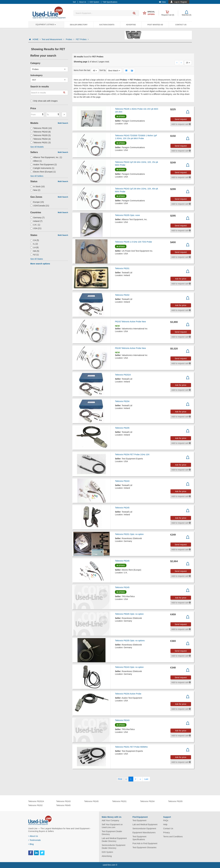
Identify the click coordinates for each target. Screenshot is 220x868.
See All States (37, 259)
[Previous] (126, 779)
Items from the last (82, 70)
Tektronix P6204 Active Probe (128, 694)
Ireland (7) (36, 221)
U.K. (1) (35, 225)
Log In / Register (181, 2)
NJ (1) (35, 255)
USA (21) (36, 228)
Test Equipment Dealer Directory (112, 833)
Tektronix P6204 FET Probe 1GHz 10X (132, 454)
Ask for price (181, 279)
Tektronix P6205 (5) (41, 135)
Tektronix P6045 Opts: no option (129, 614)
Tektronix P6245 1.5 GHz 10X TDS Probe (133, 242)
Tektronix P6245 (122, 508)
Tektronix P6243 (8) (41, 132)
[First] (120, 779)
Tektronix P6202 (122, 295)
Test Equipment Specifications (139, 838)
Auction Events (107, 25)
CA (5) (35, 240)
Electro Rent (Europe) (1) (43, 172)
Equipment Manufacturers (144, 833)
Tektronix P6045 (63, 805)
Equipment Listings (46, 25)
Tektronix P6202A (123, 375)
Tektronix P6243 (122, 481)
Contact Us (181, 25)
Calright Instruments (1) (42, 168)
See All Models (37, 147)
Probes (70, 39)
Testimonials (35, 840)
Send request (181, 119)
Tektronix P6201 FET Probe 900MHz (131, 747)
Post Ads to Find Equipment (145, 843)
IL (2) (34, 244)
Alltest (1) (36, 161)
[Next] (140, 779)
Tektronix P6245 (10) (41, 128)
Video (163, 2)
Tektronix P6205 (122, 428)
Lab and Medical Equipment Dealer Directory (114, 840)
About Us (33, 836)
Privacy (166, 833)
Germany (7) (38, 218)
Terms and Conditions (173, 837)
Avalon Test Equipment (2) (44, 165)
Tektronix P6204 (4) (41, 139)
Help (165, 824)
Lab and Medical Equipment (145, 824)
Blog (31, 844)
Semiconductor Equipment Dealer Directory (114, 847)
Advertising (107, 856)
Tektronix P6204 (122, 401)
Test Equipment (139, 820)
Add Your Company (110, 820)
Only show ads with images (44, 101)
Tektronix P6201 (122, 268)
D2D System (107, 852)
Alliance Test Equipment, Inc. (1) (46, 157)
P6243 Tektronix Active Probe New (130, 322)
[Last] (146, 779)
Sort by (103, 70)
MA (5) (35, 251)
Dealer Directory (79, 25)
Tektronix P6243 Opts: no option (129, 667)
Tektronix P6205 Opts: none (127, 215)
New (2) (35, 190)
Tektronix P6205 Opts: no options (130, 641)
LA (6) (35, 247)
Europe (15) (37, 202)
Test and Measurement (53, 39)
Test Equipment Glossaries (144, 847)
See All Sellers (37, 176)
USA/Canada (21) (40, 206)
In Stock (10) (38, 187)
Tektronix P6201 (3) (41, 143)
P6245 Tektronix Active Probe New (130, 348)
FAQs (166, 820)
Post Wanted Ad (155, 25)
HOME (36, 39)
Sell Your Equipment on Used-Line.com (112, 826)
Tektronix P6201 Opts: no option (129, 534)
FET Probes (82, 39)
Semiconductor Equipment (144, 828)
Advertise (131, 25)
